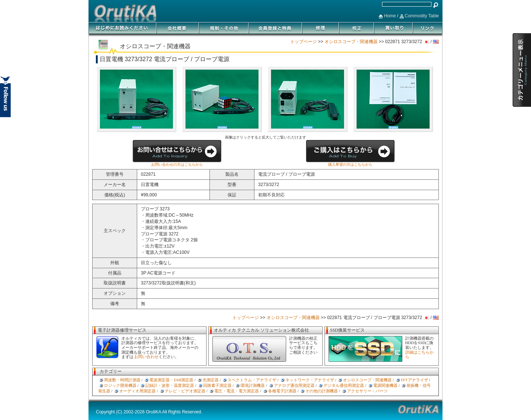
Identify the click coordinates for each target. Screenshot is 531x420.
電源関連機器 (385, 385)
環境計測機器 (253, 385)
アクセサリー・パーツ (367, 391)
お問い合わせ (146, 357)
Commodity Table (422, 16)
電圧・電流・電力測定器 (237, 391)
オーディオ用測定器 (137, 391)
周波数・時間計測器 (122, 380)
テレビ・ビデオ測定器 (185, 391)
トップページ (303, 42)
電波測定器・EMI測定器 (171, 380)
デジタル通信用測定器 (344, 385)
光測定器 (211, 380)
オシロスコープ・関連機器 (351, 42)
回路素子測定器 (217, 385)
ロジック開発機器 (120, 385)
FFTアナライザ (414, 380)
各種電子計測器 (282, 391)
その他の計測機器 (322, 391)
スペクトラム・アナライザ (252, 380)
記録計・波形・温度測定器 (170, 385)
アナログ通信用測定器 (294, 385)
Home (390, 16)
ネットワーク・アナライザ (310, 380)
